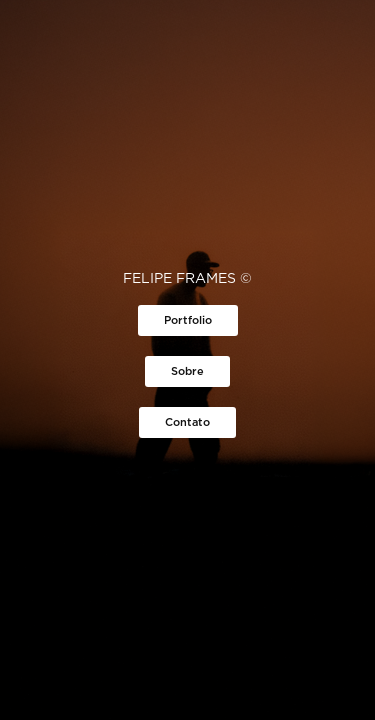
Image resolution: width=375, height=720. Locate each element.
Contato (187, 422)
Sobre (187, 371)
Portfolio (188, 320)
